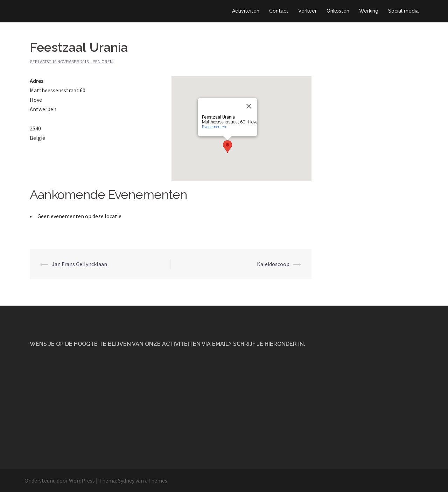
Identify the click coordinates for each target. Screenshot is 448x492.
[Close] (249, 106)
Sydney (126, 480)
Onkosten (338, 11)
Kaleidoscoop (273, 264)
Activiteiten (246, 11)
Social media (403, 11)
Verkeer (307, 11)
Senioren (103, 62)
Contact (279, 11)
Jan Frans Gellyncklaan (79, 264)
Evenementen (214, 127)
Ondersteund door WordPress (60, 480)
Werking (369, 11)
